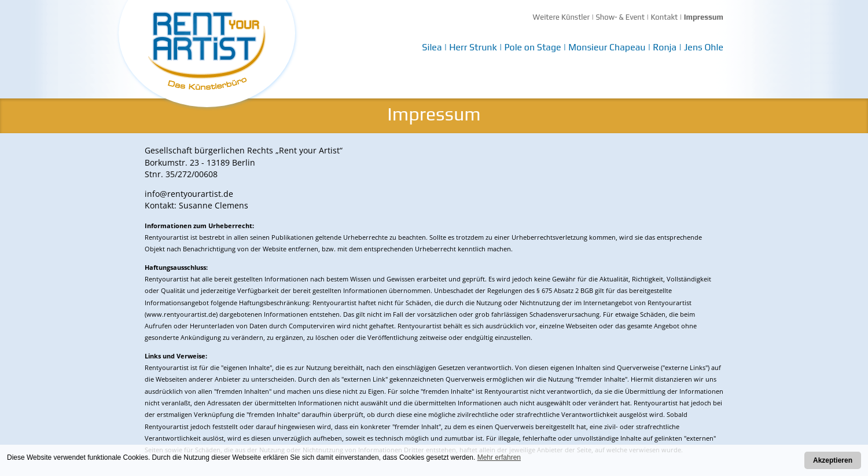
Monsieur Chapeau (607, 47)
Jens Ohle (704, 47)
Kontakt (664, 17)
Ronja (665, 47)
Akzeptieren (833, 460)
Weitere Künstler (561, 17)
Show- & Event (620, 17)
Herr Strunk (473, 47)
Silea (432, 47)
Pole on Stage (532, 47)
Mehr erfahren (499, 457)
